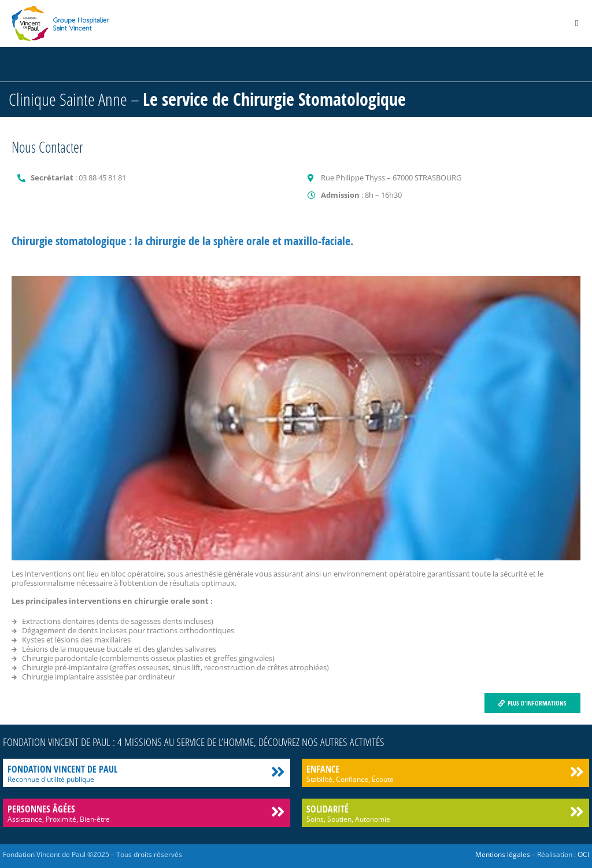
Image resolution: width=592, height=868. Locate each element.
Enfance (323, 769)
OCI (583, 854)
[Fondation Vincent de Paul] (278, 772)
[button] (577, 23)
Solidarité (328, 809)
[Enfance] (577, 772)
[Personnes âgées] (278, 812)
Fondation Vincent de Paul (62, 769)
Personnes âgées (41, 809)
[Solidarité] (577, 812)
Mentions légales (503, 854)
